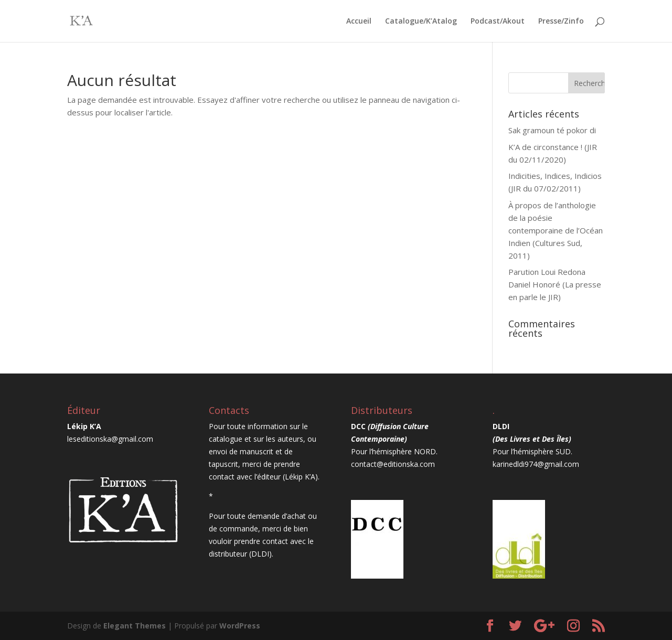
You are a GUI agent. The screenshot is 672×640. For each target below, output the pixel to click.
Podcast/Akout (498, 22)
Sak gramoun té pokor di (552, 130)
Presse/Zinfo (561, 22)
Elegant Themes (135, 626)
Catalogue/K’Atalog (421, 22)
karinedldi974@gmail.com (536, 464)
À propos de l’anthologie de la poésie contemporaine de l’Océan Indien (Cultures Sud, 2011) (556, 230)
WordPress (240, 626)
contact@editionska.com (393, 464)
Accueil (359, 22)
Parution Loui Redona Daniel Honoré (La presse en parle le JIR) (555, 284)
